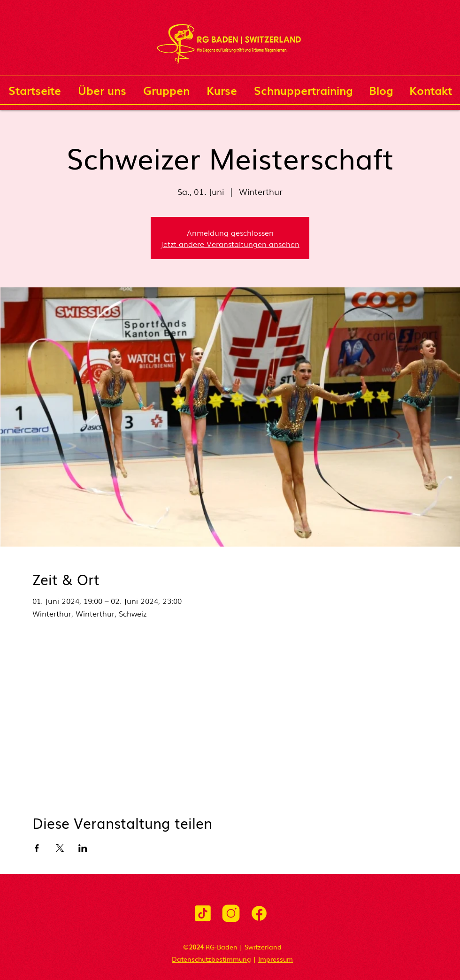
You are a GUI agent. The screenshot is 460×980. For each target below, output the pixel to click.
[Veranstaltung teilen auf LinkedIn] (83, 848)
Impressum (276, 959)
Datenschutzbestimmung (211, 959)
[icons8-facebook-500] (259, 913)
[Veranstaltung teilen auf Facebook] (37, 848)
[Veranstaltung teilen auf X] (60, 848)
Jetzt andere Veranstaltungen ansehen (230, 244)
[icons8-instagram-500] (231, 913)
